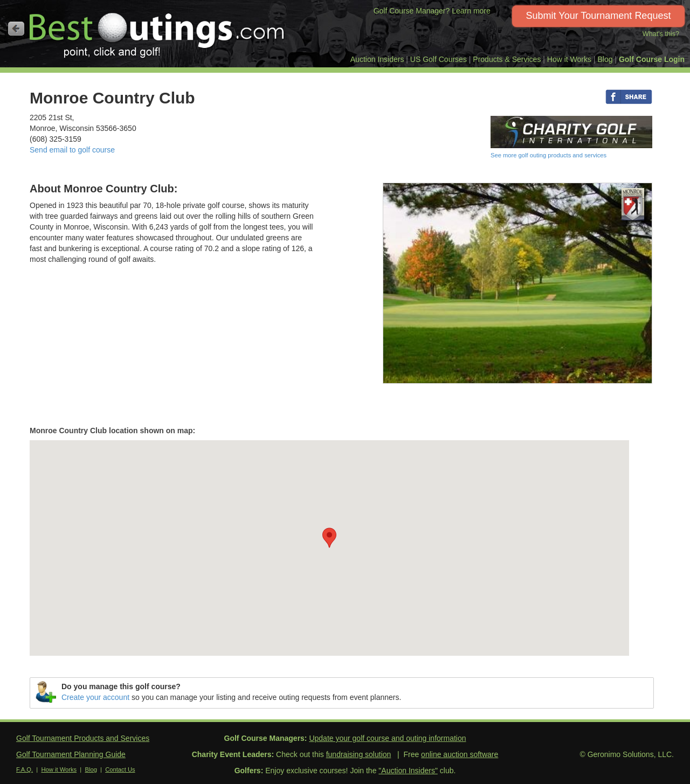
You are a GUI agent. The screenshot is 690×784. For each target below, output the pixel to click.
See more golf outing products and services (548, 155)
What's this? (661, 34)
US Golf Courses (439, 59)
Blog (605, 59)
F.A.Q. (25, 769)
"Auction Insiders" (408, 771)
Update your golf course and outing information (387, 738)
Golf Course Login (652, 59)
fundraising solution (359, 754)
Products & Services (507, 59)
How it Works (569, 59)
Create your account (95, 697)
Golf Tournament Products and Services (83, 738)
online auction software (460, 754)
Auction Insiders (377, 59)
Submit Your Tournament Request (599, 16)
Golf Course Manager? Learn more (432, 11)
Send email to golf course (72, 150)
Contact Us (120, 769)
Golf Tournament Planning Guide (71, 754)
